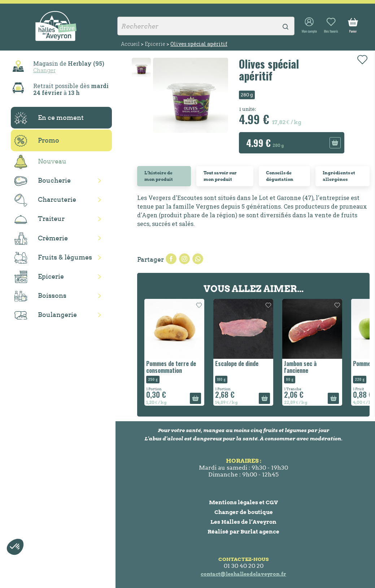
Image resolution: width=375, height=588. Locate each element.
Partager (171, 259)
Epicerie (39, 277)
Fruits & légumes (53, 258)
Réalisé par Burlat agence (243, 532)
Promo (37, 141)
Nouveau (40, 162)
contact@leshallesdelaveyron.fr (243, 574)
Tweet (184, 259)
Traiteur (40, 219)
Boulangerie (46, 315)
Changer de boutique (244, 512)
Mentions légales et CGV (243, 502)
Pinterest (198, 259)
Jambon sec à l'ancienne (300, 367)
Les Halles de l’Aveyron (243, 522)
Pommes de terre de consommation (171, 367)
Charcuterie (45, 200)
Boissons (40, 296)
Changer (44, 70)
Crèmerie (41, 239)
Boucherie (43, 181)
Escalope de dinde (237, 363)
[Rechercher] (206, 26)
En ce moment (49, 118)
